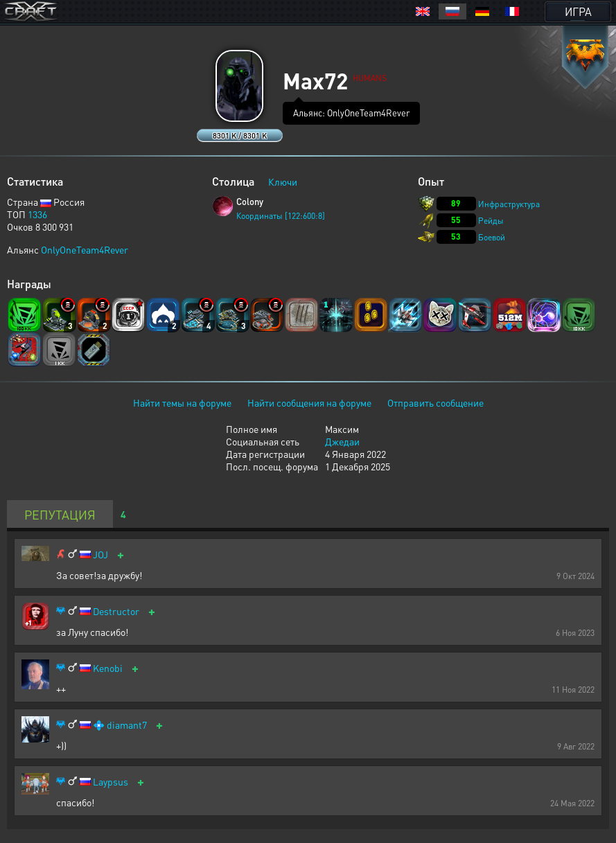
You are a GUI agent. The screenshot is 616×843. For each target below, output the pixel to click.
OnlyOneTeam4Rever (85, 249)
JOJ (100, 554)
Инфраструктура (509, 204)
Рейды (491, 221)
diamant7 (127, 725)
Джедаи (342, 441)
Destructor (116, 611)
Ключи (283, 181)
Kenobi (108, 668)
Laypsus (111, 782)
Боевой (492, 237)
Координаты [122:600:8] (281, 216)
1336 (37, 214)
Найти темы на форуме (182, 402)
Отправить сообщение (435, 402)
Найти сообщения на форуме (309, 402)
